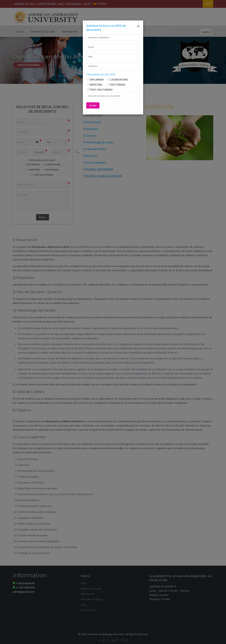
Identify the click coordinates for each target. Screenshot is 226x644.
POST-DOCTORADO (101, 90)
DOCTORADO (118, 85)
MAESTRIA (96, 85)
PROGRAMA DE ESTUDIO (101, 75)
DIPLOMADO (97, 80)
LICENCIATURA (119, 80)
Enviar (93, 105)
